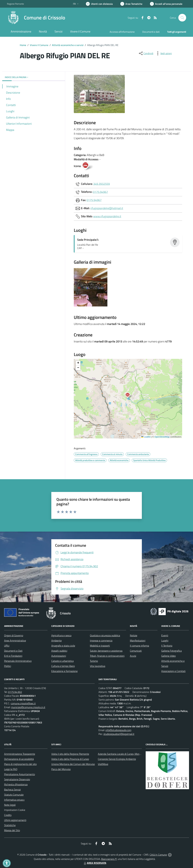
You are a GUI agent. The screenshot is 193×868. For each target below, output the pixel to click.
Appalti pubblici (59, 651)
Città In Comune (158, 855)
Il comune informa (139, 646)
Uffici (7, 646)
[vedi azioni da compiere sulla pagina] (164, 53)
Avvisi (133, 656)
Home (23, 45)
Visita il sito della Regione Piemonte (70, 754)
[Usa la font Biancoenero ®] (99, 4)
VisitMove (103, 764)
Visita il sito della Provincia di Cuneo (70, 759)
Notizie (134, 635)
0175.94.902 (15, 692)
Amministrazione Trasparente (20, 754)
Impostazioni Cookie (15, 810)
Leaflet (146, 437)
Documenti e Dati (13, 651)
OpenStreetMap (162, 437)
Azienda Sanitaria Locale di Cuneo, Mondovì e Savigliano (127, 754)
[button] (129, 395)
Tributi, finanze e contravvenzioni (107, 656)
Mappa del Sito (12, 830)
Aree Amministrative (15, 640)
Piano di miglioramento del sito (20, 764)
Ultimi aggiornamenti (15, 820)
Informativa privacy (14, 800)
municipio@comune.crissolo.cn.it (28, 707)
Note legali (10, 805)
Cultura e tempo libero (63, 666)
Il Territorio (167, 646)
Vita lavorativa (98, 666)
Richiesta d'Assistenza (16, 784)
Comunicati (136, 651)
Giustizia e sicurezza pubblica (105, 635)
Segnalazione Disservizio (17, 779)
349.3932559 (102, 184)
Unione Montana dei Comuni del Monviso (73, 764)
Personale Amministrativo (18, 661)
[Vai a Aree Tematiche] (131, 4)
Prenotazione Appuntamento (20, 774)
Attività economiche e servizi (68, 45)
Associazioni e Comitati (173, 671)
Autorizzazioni (59, 656)
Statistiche (10, 825)
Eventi (165, 635)
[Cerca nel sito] (182, 18)
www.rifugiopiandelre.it (107, 216)
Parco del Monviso (61, 769)
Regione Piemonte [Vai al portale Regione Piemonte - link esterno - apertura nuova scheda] (15, 4)
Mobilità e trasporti (100, 646)
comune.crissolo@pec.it (23, 703)
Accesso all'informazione (122, 32)
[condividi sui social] (146, 53)
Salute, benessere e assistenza (106, 651)
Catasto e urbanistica (62, 661)
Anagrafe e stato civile (63, 646)
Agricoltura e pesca (61, 635)
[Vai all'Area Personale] (166, 4)
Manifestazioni (138, 640)
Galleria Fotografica (171, 651)
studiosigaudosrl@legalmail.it (119, 734)
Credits (8, 815)
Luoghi (165, 640)
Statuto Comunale (14, 795)
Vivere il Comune (39, 45)
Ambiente (56, 640)
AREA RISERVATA (95, 863)
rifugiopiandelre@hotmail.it (107, 208)
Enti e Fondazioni (13, 656)
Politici (8, 666)
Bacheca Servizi (12, 790)
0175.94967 (100, 192)
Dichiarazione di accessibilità (19, 759)
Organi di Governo (14, 635)
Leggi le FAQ (11, 769)
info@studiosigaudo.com (118, 730)
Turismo (94, 661)
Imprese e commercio (101, 640)
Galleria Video (168, 656)
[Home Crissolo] (36, 18)
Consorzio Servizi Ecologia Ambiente (117, 759)
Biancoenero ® (109, 859)
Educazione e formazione (64, 671)
